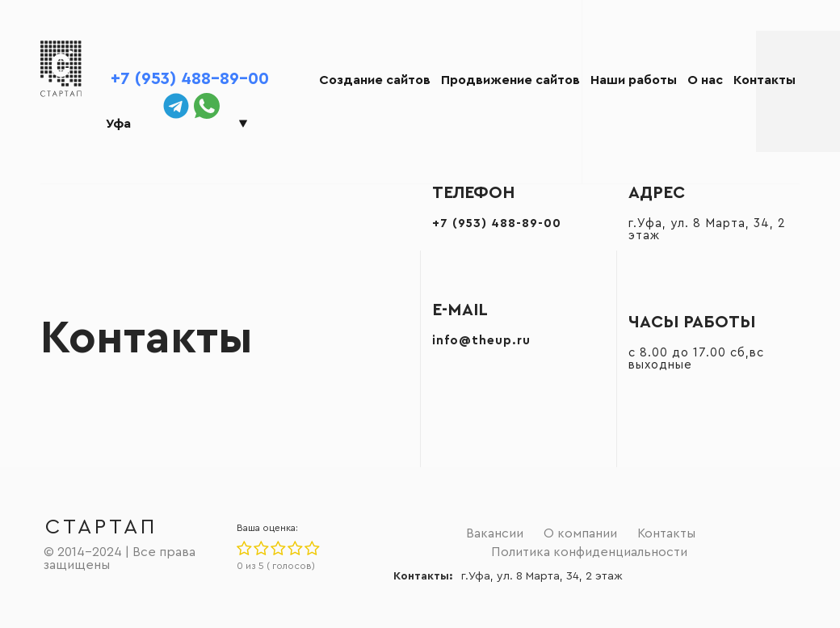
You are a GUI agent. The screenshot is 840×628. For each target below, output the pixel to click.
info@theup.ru (481, 341)
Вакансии (495, 533)
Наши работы (634, 80)
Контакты (764, 80)
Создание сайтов (375, 80)
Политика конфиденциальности (589, 552)
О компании (580, 533)
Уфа (118, 124)
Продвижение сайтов (510, 80)
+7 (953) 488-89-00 (190, 79)
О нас (705, 80)
